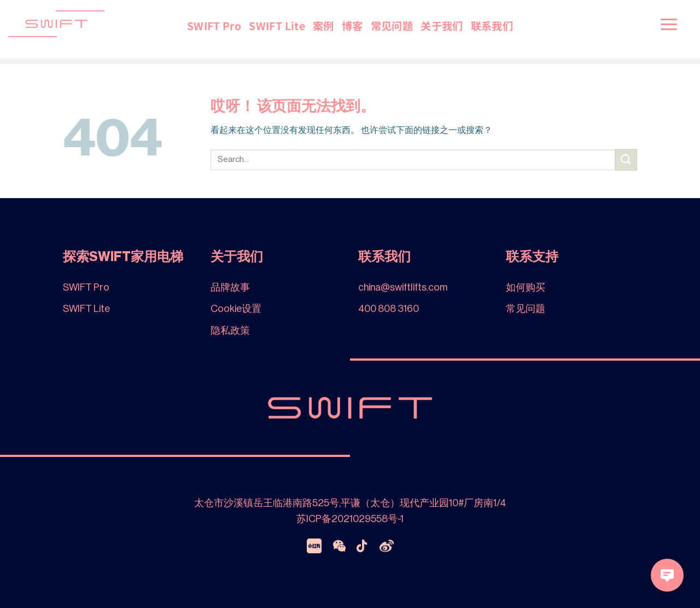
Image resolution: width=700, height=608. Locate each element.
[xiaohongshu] (314, 546)
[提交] (626, 160)
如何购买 (526, 287)
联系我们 (492, 26)
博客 (352, 26)
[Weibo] (387, 546)
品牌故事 (230, 287)
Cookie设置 (236, 309)
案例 (323, 26)
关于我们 (442, 26)
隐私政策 (230, 331)
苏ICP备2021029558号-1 (350, 519)
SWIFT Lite (277, 26)
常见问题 (392, 26)
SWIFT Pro (214, 26)
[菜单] (669, 24)
